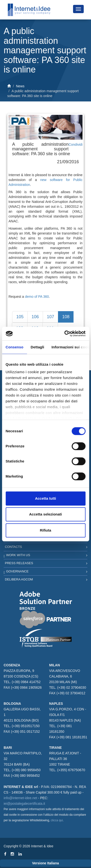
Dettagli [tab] (37, 347)
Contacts (13, 547)
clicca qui (57, 820)
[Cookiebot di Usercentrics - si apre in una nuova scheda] (65, 334)
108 (66, 317)
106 (35, 317)
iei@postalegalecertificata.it (24, 804)
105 (20, 317)
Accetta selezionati (45, 514)
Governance (17, 571)
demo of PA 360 (37, 297)
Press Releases (19, 563)
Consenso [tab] (14, 347)
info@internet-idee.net (20, 798)
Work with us (18, 555)
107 (50, 317)
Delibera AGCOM (19, 579)
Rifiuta (45, 530)
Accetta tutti (45, 498)
